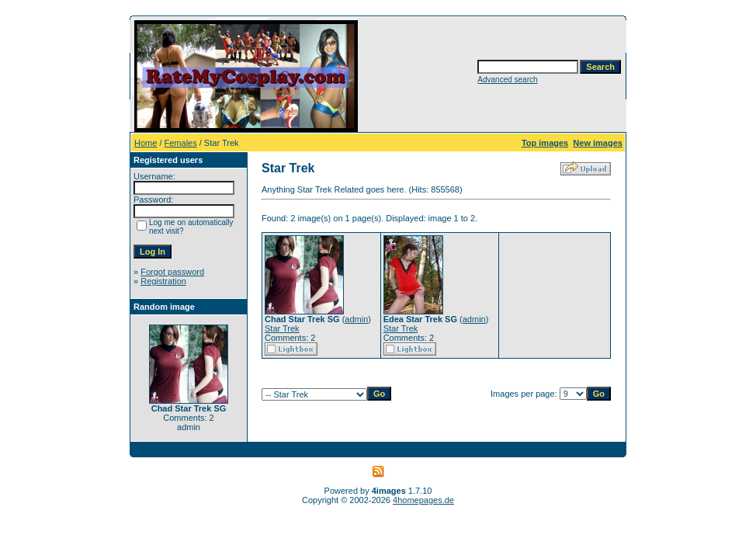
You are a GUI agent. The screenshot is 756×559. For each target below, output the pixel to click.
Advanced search (507, 80)
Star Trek (282, 328)
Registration (163, 281)
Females (181, 143)
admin (356, 319)
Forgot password (172, 272)
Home (146, 143)
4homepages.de (423, 500)
